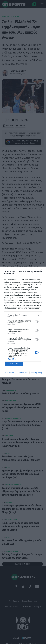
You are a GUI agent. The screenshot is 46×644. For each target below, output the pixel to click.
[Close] (41, 272)
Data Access (23, 373)
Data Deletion (9, 373)
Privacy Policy (37, 373)
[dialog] (23, 322)
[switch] (37, 322)
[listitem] (23, 316)
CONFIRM (14, 364)
